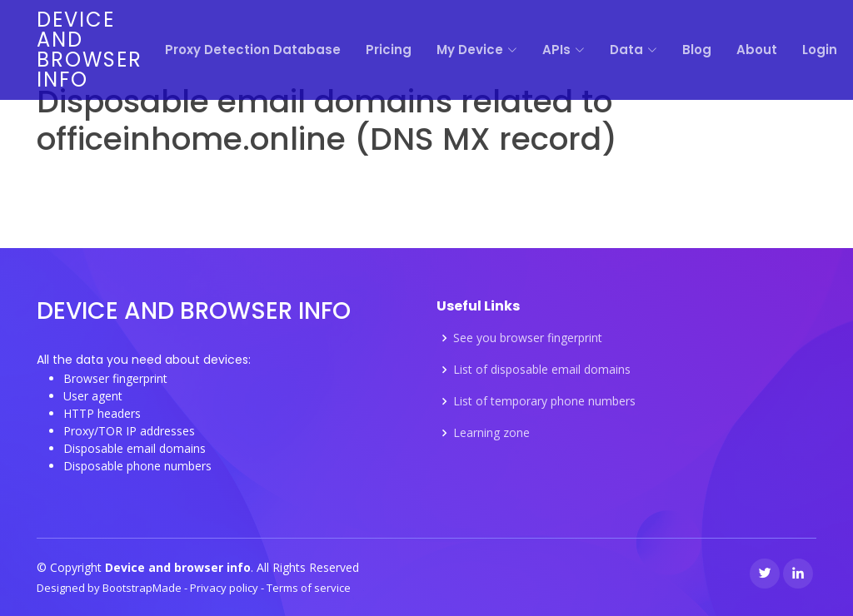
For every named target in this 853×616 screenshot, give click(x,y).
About (757, 50)
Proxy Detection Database (253, 50)
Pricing (389, 50)
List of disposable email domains (542, 370)
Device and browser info (90, 50)
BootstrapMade (143, 588)
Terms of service (309, 588)
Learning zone (491, 433)
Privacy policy (225, 588)
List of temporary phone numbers (544, 401)
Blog (697, 50)
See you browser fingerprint (528, 338)
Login (820, 50)
